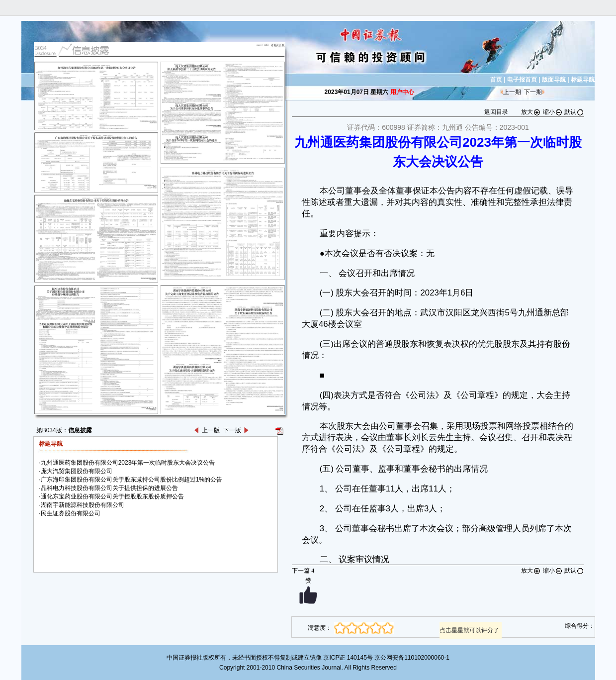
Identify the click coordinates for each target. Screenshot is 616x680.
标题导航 (583, 80)
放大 (531, 112)
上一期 (512, 92)
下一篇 (303, 571)
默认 (574, 112)
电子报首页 (522, 80)
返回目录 (496, 112)
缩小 (553, 112)
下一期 (533, 92)
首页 (496, 80)
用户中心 (402, 92)
